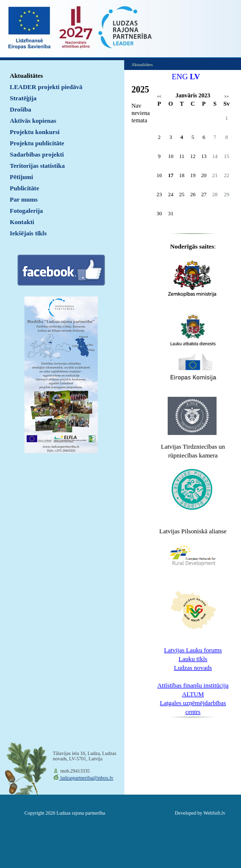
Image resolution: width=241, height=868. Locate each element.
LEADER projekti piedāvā (46, 87)
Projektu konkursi (35, 132)
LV (195, 77)
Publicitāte (24, 188)
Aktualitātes (26, 76)
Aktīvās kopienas (33, 121)
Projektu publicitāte (37, 143)
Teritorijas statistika (37, 166)
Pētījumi (22, 177)
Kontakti (22, 222)
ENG (180, 77)
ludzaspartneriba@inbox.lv (86, 778)
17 (171, 175)
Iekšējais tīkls (28, 233)
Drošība (21, 109)
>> (227, 97)
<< (159, 97)
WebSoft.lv (214, 813)
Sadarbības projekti (37, 154)
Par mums (24, 199)
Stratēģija (23, 98)
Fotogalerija (26, 211)
